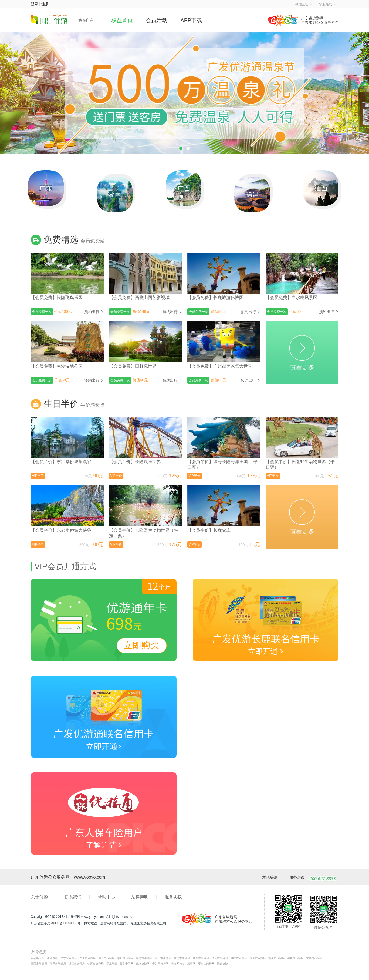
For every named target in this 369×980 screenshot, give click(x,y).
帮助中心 (106, 897)
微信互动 (304, 4)
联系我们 (73, 897)
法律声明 (140, 897)
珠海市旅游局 (144, 958)
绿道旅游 (222, 964)
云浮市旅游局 (58, 964)
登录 (35, 4)
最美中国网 (127, 964)
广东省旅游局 (69, 958)
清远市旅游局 (220, 958)
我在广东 (88, 20)
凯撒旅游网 (143, 964)
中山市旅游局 (163, 958)
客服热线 (327, 4)
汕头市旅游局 (201, 958)
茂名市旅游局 (258, 958)
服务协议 (173, 897)
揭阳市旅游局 (39, 964)
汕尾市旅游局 (96, 964)
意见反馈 (270, 877)
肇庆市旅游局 (239, 958)
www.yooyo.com (90, 877)
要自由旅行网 (206, 964)
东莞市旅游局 (314, 958)
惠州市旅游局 (125, 958)
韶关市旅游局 (276, 958)
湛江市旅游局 (77, 964)
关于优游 (39, 897)
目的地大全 (38, 958)
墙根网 (191, 964)
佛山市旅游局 (106, 958)
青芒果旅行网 (160, 964)
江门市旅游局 (182, 958)
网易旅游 (112, 964)
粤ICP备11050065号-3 (67, 923)
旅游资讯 (52, 958)
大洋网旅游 (178, 964)
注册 (45, 4)
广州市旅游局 (87, 958)
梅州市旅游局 (295, 958)
